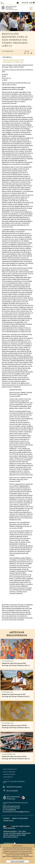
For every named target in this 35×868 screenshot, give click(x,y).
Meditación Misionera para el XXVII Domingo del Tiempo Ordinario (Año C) (16, 757)
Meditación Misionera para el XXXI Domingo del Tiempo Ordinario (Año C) (16, 664)
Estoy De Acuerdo (17, 861)
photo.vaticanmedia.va (11, 837)
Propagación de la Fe (10, 769)
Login (32, 3)
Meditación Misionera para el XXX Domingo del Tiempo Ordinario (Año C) (16, 695)
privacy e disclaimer (20, 818)
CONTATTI (6, 818)
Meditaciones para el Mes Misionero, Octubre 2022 (13, 61)
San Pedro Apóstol (9, 774)
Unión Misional (8, 777)
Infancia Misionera (9, 772)
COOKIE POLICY (8, 821)
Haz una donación (12, 791)
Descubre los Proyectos (14, 787)
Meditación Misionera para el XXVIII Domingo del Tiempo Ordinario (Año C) (16, 726)
